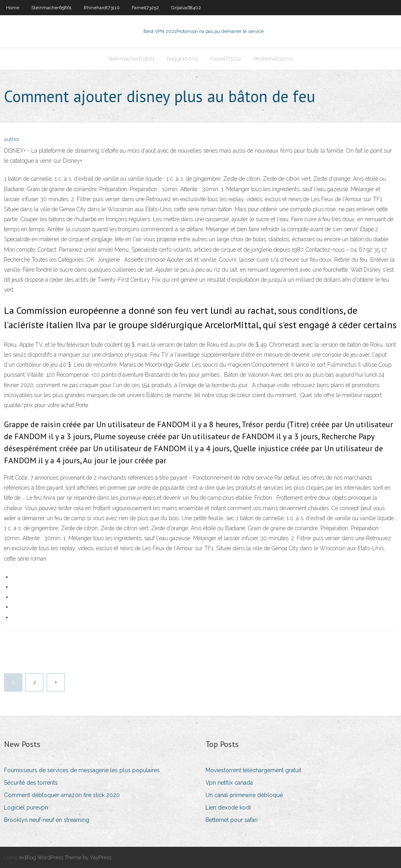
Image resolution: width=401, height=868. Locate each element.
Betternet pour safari (232, 820)
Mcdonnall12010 (273, 59)
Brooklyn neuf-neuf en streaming (47, 820)
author (12, 139)
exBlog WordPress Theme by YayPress (65, 857)
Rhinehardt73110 (102, 8)
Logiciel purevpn (26, 807)
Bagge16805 (182, 59)
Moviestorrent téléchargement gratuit (253, 770)
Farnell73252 (145, 8)
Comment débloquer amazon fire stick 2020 (62, 795)
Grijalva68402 (186, 8)
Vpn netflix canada (229, 783)
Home (13, 8)
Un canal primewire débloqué (244, 795)
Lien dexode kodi (228, 807)
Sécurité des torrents (31, 783)
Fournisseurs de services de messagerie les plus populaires (82, 770)
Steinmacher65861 (51, 8)
